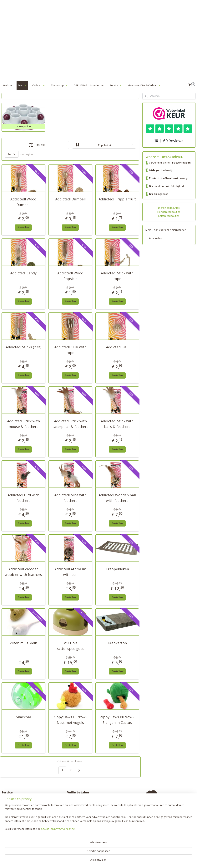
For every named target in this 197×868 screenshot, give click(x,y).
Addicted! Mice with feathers (70, 498)
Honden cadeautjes (169, 212)
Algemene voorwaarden (16, 816)
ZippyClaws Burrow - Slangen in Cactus (117, 720)
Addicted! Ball (117, 347)
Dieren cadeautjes (169, 208)
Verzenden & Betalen (14, 800)
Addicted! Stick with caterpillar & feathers (70, 424)
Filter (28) (37, 145)
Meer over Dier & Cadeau (144, 85)
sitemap (84, 861)
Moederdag (97, 85)
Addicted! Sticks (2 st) (23, 347)
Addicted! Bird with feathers (23, 498)
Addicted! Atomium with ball (70, 572)
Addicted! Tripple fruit (117, 199)
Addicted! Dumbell (70, 199)
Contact (6, 820)
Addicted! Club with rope (70, 350)
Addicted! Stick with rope (117, 276)
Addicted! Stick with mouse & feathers (23, 424)
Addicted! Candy (23, 273)
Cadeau (39, 85)
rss (92, 861)
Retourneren (9, 804)
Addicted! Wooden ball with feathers (117, 498)
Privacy (6, 812)
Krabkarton (117, 643)
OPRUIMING (81, 85)
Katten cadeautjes (169, 216)
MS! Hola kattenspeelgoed (70, 646)
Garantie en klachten (14, 808)
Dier (22, 85)
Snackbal (23, 717)
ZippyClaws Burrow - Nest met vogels (70, 720)
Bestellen (23, 227)
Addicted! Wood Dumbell (23, 202)
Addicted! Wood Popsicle (70, 276)
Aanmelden (155, 238)
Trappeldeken (117, 569)
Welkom (8, 85)
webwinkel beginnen (107, 861)
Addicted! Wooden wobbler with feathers (23, 572)
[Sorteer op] (104, 145)
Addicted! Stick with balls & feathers (117, 424)
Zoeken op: (60, 85)
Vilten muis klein (23, 643)
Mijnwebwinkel (141, 861)
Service (116, 85)
